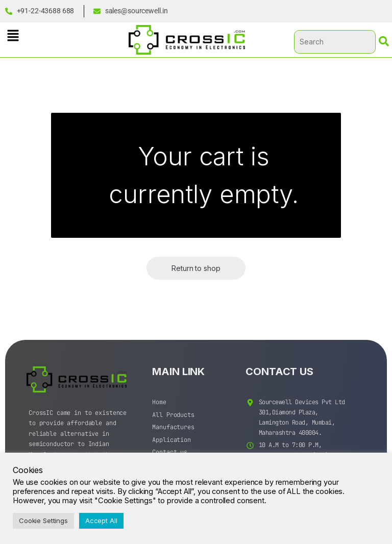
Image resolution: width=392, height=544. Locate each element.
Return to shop (196, 268)
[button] (13, 35)
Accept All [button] (101, 521)
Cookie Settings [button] (43, 521)
